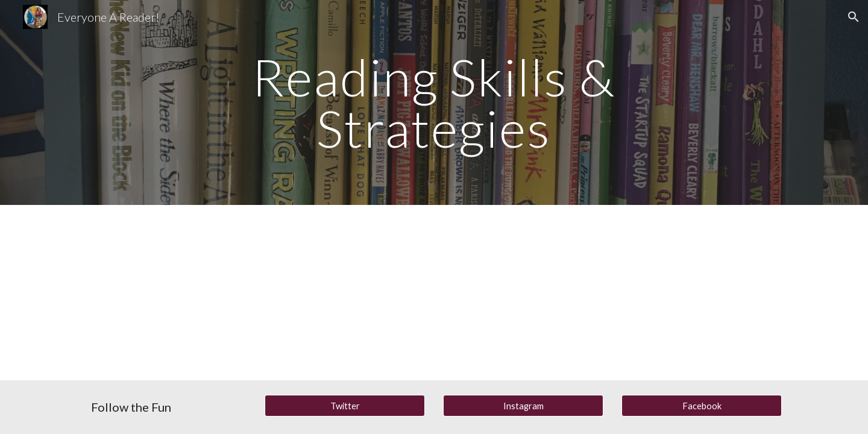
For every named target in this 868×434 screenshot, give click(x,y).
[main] (434, 103)
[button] (854, 17)
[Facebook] (702, 406)
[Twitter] (345, 406)
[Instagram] (523, 406)
